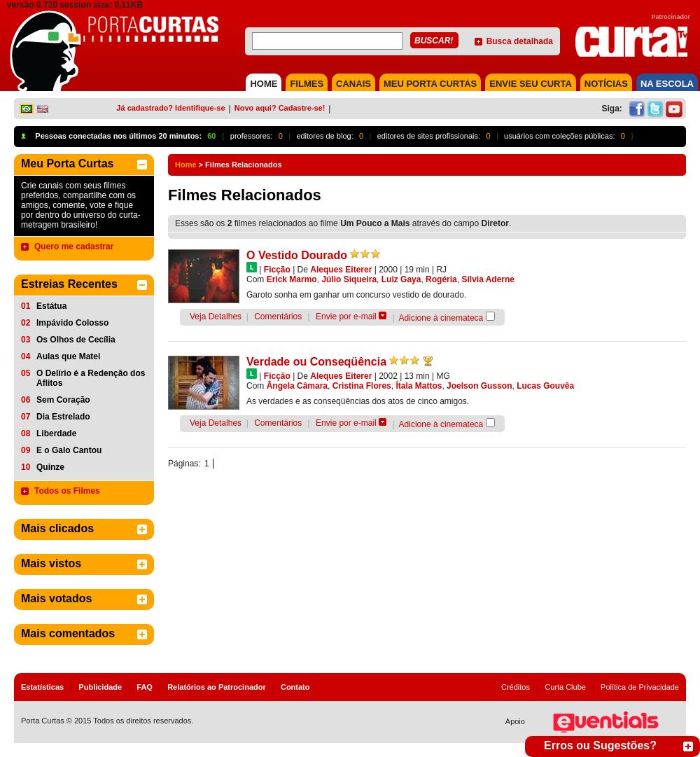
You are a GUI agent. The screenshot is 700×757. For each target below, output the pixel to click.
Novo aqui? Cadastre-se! (280, 108)
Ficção (277, 270)
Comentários (278, 317)
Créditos (516, 687)
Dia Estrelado (63, 417)
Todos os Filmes (67, 491)
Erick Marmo (292, 279)
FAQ (145, 687)
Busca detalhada (520, 41)
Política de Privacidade (640, 687)
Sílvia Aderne (488, 279)
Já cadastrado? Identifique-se (170, 108)
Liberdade (56, 433)
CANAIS (353, 84)
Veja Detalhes (216, 317)
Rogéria (441, 279)
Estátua (51, 306)
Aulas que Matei (68, 356)
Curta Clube (565, 687)
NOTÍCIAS (606, 84)
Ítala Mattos (419, 386)
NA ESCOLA (667, 84)
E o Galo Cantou (69, 450)
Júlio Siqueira (349, 279)
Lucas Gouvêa (545, 386)
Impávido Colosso (72, 323)
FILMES (307, 84)
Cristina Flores (362, 386)
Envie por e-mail (346, 317)
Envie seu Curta (531, 84)
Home (186, 165)
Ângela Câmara (297, 386)
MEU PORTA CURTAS (430, 84)
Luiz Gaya (401, 279)
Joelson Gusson (479, 386)
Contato (295, 687)
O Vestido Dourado (297, 255)
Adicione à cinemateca (441, 318)
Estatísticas (42, 687)
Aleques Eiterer (341, 270)
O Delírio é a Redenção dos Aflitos (91, 378)
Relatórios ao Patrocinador (217, 687)
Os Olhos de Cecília (76, 340)
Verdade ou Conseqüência (316, 362)
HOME (264, 84)
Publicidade (100, 687)
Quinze (50, 467)
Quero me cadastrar (74, 246)
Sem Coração (63, 400)
